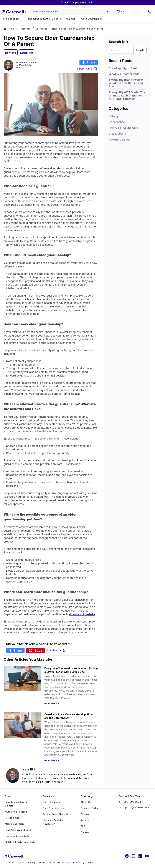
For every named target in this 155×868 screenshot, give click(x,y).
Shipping (85, 814)
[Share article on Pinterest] (35, 651)
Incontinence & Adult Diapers (44, 19)
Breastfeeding (117, 134)
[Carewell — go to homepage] (14, 12)
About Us (86, 802)
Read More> (52, 704)
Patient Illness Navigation (57, 814)
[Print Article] (87, 69)
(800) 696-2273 (130, 802)
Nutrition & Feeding (16, 812)
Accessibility (56, 862)
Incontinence (117, 122)
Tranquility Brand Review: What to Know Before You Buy (126, 83)
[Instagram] (134, 856)
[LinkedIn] (140, 856)
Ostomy (114, 116)
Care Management (53, 802)
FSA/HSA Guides (119, 140)
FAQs (84, 826)
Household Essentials (17, 836)
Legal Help (27, 53)
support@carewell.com (134, 807)
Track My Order (89, 808)
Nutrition (71, 19)
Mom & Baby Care (15, 824)
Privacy (31, 862)
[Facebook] (127, 856)
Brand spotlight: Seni (123, 68)
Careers (85, 832)
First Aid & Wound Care (123, 128)
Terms (42, 862)
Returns (85, 820)
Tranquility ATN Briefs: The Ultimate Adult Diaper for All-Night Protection (127, 96)
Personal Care (13, 818)
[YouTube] (147, 856)
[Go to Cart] (150, 12)
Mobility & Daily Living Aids (20, 842)
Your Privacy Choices (80, 862)
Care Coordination (92, 19)
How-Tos (11, 53)
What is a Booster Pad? (124, 74)
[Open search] (71, 12)
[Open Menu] (13, 19)
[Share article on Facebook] (89, 62)
